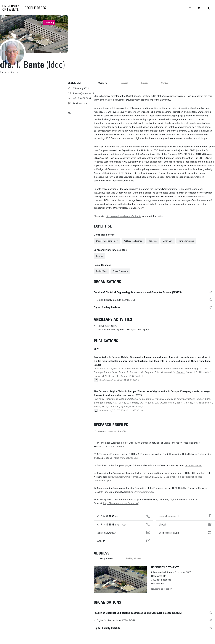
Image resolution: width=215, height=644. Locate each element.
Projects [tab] (145, 83)
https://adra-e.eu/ (193, 465)
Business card (80, 103)
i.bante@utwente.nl (83, 93)
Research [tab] (124, 83)
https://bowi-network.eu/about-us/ (121, 503)
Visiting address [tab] (106, 558)
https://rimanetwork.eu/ (126, 458)
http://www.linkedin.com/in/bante (123, 216)
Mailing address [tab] (133, 558)
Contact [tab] (165, 83)
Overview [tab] (103, 83)
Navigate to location (162, 589)
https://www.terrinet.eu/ (142, 492)
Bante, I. (181, 372)
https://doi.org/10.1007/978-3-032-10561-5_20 (121, 410)
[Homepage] (35, 8)
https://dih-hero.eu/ (115, 447)
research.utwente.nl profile (112, 431)
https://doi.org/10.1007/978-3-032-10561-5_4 (120, 380)
